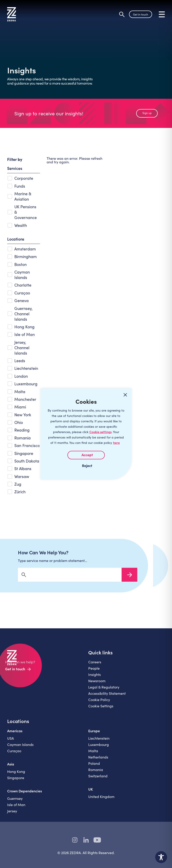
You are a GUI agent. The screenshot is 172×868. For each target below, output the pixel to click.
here (116, 443)
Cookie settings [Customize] (100, 432)
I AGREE (86, 455)
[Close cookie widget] (125, 395)
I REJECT (86, 465)
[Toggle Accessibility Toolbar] (161, 857)
